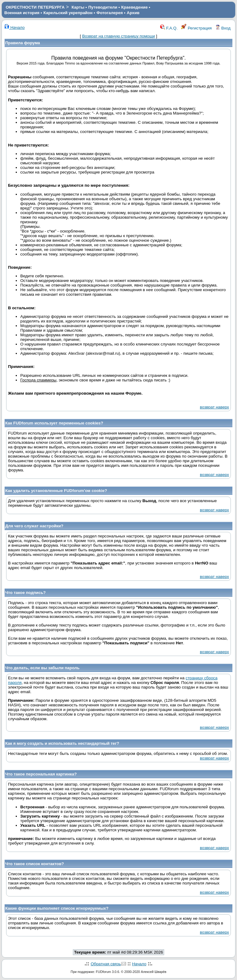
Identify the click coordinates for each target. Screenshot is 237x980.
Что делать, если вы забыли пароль (42, 668)
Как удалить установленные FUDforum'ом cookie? (56, 491)
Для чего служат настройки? (34, 526)
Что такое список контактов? (35, 864)
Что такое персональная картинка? (41, 774)
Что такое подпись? (26, 593)
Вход (223, 28)
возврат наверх (214, 407)
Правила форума (23, 43)
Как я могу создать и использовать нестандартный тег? (62, 743)
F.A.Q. (169, 28)
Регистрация (196, 28)
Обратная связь (106, 964)
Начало (14, 27)
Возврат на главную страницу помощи (118, 36)
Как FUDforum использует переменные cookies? (54, 423)
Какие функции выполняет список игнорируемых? (57, 908)
